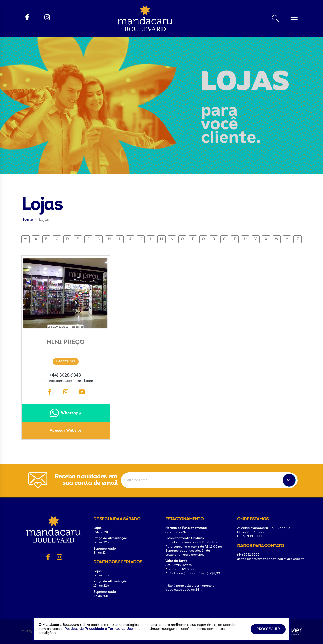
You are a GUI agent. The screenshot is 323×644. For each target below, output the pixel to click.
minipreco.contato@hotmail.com (66, 381)
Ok (289, 480)
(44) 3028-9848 (66, 375)
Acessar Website (66, 431)
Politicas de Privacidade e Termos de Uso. (99, 629)
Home (27, 220)
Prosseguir (268, 629)
